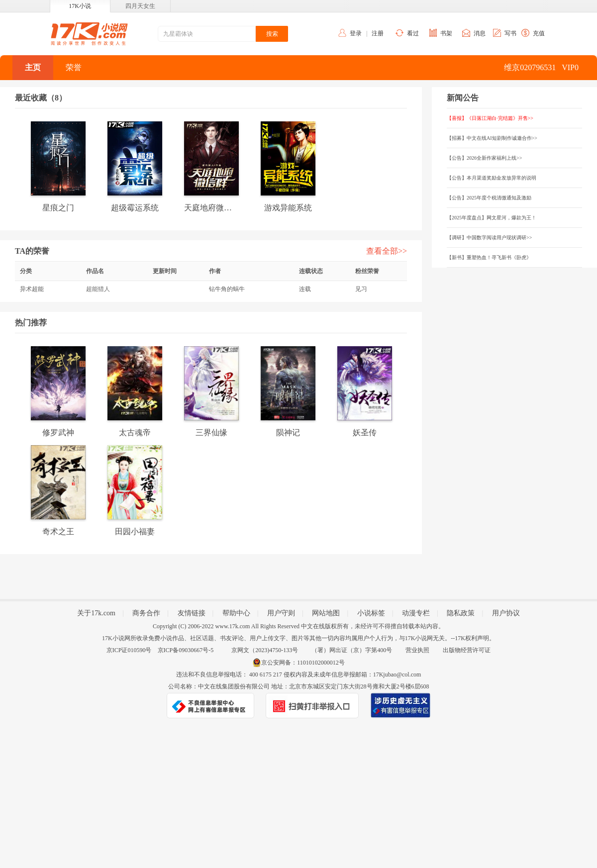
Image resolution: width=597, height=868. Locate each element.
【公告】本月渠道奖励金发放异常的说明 (492, 178)
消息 (480, 33)
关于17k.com (96, 613)
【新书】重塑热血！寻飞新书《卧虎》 (489, 257)
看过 (413, 33)
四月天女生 (140, 6)
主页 (33, 67)
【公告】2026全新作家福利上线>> (484, 158)
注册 (378, 33)
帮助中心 (236, 613)
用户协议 (506, 613)
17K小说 (80, 6)
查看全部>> (387, 251)
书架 (446, 33)
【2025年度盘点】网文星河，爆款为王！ (492, 218)
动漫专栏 (416, 613)
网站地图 (326, 613)
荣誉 (74, 67)
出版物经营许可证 (467, 650)
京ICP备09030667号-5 (186, 650)
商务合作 (146, 613)
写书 (510, 33)
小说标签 (371, 613)
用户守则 (281, 613)
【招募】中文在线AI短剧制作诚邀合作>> (492, 138)
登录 (356, 33)
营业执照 (417, 650)
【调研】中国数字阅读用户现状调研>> (489, 238)
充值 (539, 33)
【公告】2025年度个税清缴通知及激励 (489, 198)
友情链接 (192, 613)
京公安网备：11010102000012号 (303, 663)
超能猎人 (98, 289)
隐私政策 (461, 613)
